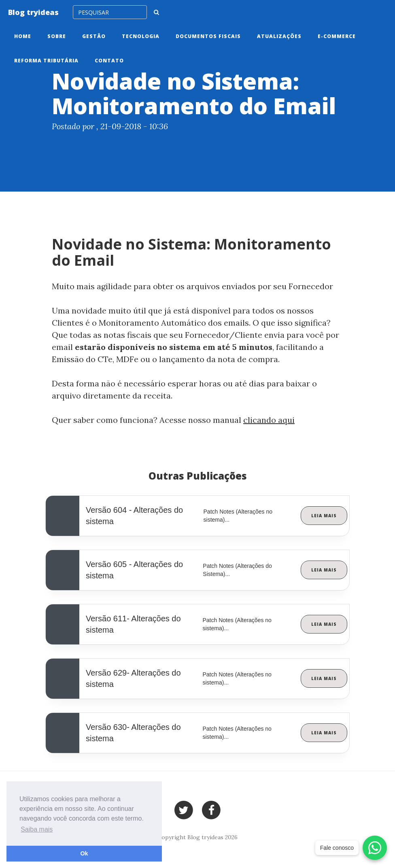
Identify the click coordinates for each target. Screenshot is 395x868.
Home (23, 36)
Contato (109, 61)
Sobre (57, 36)
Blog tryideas (33, 12)
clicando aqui (269, 420)
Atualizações (279, 36)
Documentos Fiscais (208, 36)
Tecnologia (141, 36)
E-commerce (337, 36)
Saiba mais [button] (37, 829)
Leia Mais (324, 516)
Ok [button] (84, 853)
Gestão (94, 36)
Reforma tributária (46, 61)
